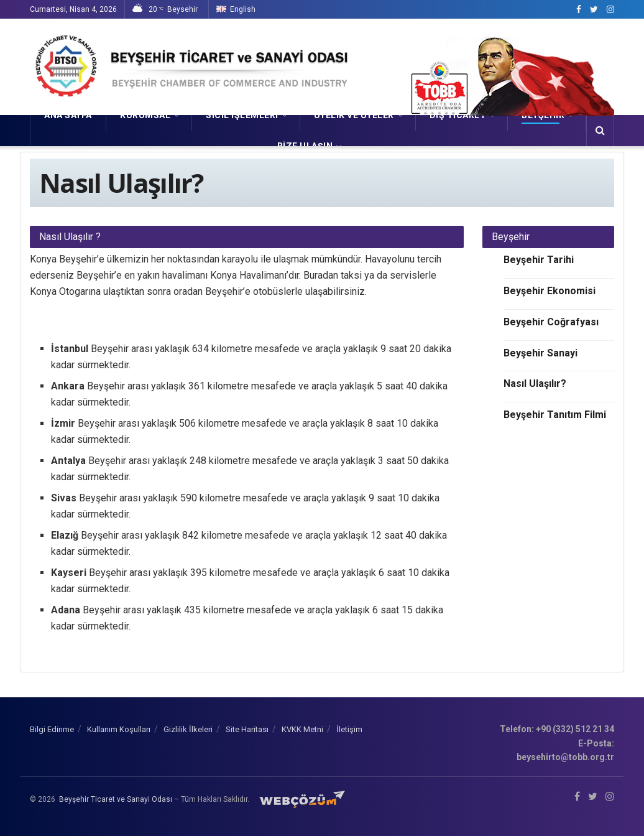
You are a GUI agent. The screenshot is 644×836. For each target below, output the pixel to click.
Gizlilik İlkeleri (188, 729)
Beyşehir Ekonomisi (550, 291)
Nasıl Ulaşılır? (535, 383)
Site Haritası (247, 729)
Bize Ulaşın (305, 146)
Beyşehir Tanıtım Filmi (555, 415)
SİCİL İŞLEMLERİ (242, 115)
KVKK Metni (302, 729)
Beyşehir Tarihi (539, 260)
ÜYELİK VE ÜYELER (354, 115)
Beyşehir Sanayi (540, 353)
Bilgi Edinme (52, 729)
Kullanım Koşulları (119, 729)
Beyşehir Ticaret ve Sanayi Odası (116, 799)
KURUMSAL (145, 115)
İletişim (349, 729)
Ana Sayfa (68, 115)
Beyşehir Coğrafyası (551, 322)
